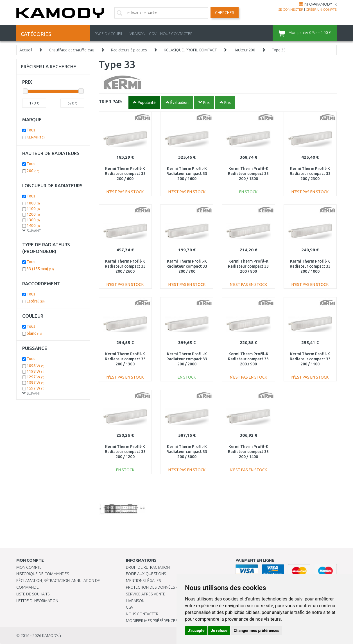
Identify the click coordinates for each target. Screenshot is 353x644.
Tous (31, 130)
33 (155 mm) (40, 269)
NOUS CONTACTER (176, 34)
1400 (33, 226)
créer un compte (321, 9)
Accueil (26, 50)
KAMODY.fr (52, 636)
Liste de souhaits (33, 594)
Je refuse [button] (219, 631)
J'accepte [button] (196, 631)
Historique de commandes (43, 574)
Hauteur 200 (244, 50)
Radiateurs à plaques (129, 50)
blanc (34, 333)
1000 (33, 203)
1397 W (36, 383)
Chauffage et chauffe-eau (72, 50)
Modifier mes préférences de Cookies (163, 621)
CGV (153, 34)
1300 (33, 220)
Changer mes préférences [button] (257, 631)
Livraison (135, 601)
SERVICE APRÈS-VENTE (146, 594)
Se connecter (291, 9)
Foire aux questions (146, 574)
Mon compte (29, 567)
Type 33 (279, 50)
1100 (33, 209)
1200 (33, 214)
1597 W (36, 388)
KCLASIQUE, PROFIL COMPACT (190, 50)
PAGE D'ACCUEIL (109, 34)
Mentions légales (143, 581)
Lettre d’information (37, 601)
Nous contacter (142, 614)
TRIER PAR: (110, 102)
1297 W (36, 377)
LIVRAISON (136, 34)
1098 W (36, 366)
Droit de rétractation (148, 567)
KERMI (36, 137)
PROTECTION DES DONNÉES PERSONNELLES (164, 587)
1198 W (36, 371)
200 (33, 171)
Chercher (225, 13)
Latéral (36, 301)
